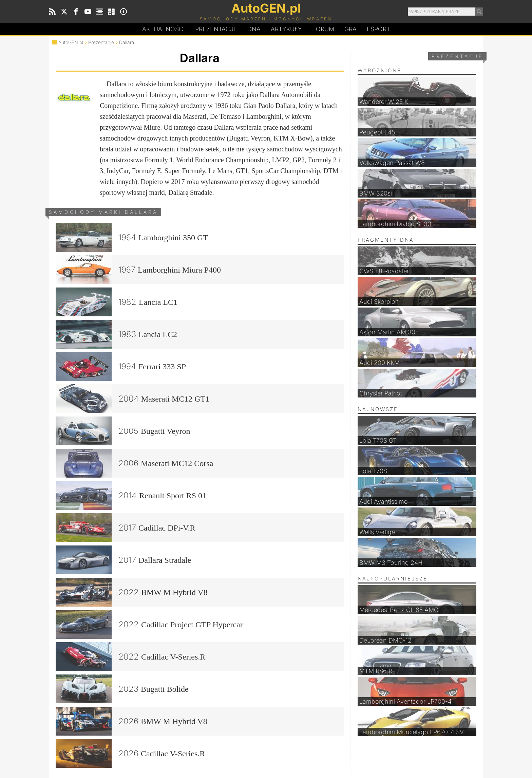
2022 (132, 592)
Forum (323, 29)
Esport (378, 29)
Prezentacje (216, 29)
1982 (117, 302)
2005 (123, 431)
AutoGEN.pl (71, 42)
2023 (122, 689)
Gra (350, 29)
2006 (134, 463)
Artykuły (286, 29)
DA (254, 29)
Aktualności (164, 29)
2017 (126, 528)
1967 (138, 270)
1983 (116, 334)
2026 (131, 721)
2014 (131, 495)
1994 (121, 366)
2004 (132, 399)
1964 (132, 237)
